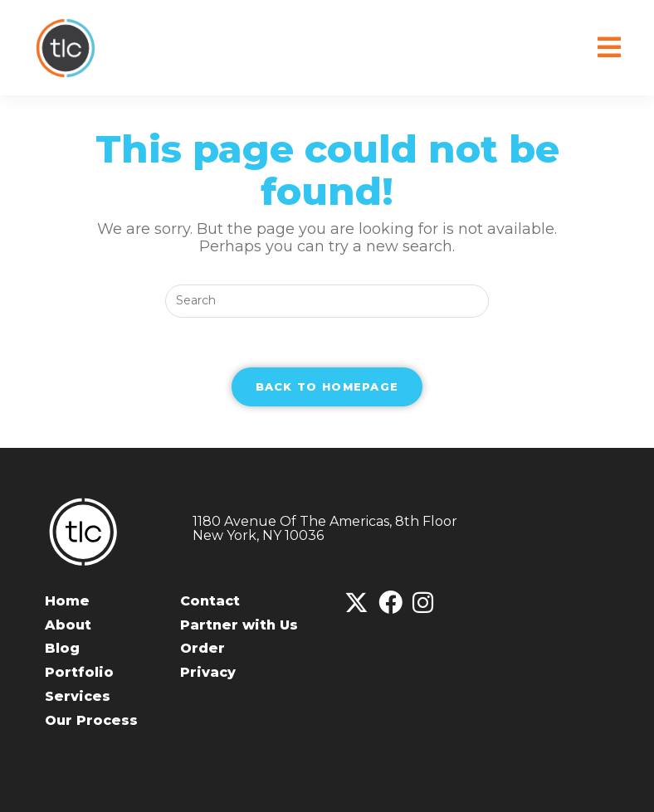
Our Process (91, 720)
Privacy (208, 672)
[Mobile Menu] (610, 48)
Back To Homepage (327, 387)
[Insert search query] (327, 301)
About (68, 625)
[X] (356, 603)
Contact (210, 601)
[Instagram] (423, 603)
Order (203, 648)
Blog (62, 648)
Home (67, 601)
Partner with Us (239, 625)
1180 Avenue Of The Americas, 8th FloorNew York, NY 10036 (325, 529)
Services (78, 696)
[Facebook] (390, 603)
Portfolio (79, 672)
